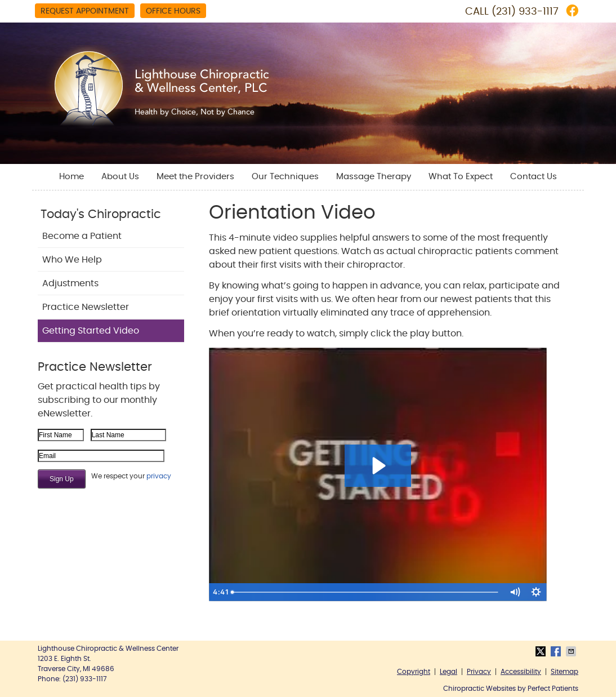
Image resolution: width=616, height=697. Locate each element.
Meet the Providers (195, 177)
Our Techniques (285, 177)
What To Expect (461, 177)
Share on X (542, 651)
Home (72, 177)
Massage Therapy (374, 177)
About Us (120, 177)
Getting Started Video (91, 331)
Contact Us (534, 177)
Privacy (479, 672)
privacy (159, 476)
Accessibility (521, 672)
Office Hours (173, 11)
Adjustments (70, 283)
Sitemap (564, 672)
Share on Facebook (557, 651)
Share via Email (572, 651)
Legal (448, 672)
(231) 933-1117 (525, 12)
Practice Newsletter (86, 307)
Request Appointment (85, 11)
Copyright (414, 672)
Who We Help (72, 260)
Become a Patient (82, 236)
